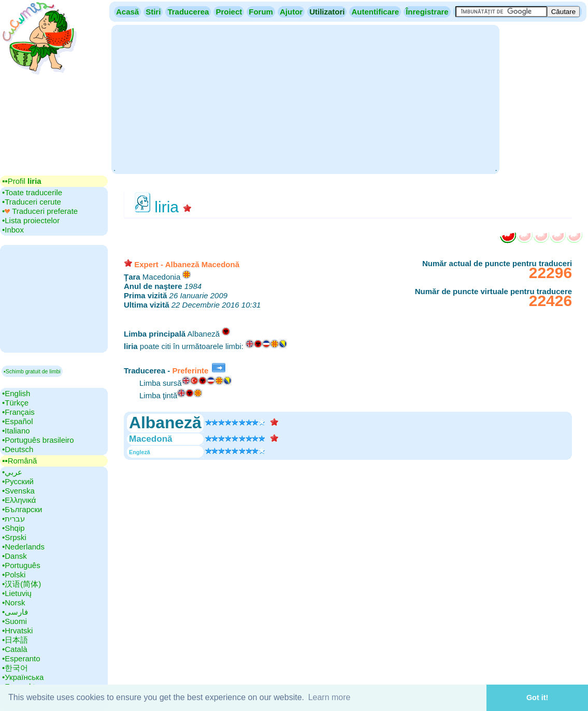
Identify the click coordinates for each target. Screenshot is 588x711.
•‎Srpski (14, 537)
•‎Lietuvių (17, 593)
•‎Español (17, 421)
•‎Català (15, 649)
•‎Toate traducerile (32, 192)
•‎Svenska (18, 491)
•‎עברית (13, 519)
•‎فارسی (15, 612)
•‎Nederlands (23, 547)
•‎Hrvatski (17, 630)
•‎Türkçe (15, 403)
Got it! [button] (537, 698)
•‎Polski (14, 575)
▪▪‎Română (19, 461)
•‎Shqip (13, 528)
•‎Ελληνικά (19, 500)
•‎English (16, 393)
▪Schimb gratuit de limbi (32, 371)
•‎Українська (23, 677)
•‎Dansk (15, 556)
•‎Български (22, 509)
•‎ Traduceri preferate (40, 211)
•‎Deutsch (18, 449)
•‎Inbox (13, 230)
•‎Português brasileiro (38, 440)
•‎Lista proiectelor (31, 220)
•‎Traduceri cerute (32, 202)
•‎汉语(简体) (21, 584)
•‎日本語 (15, 640)
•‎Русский (18, 481)
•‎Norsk (13, 603)
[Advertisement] (305, 98)
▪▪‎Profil (22, 181)
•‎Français (18, 412)
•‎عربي (12, 472)
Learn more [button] (329, 697)
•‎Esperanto (21, 658)
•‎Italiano (16, 431)
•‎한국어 (15, 668)
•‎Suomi (15, 621)
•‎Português (21, 565)
